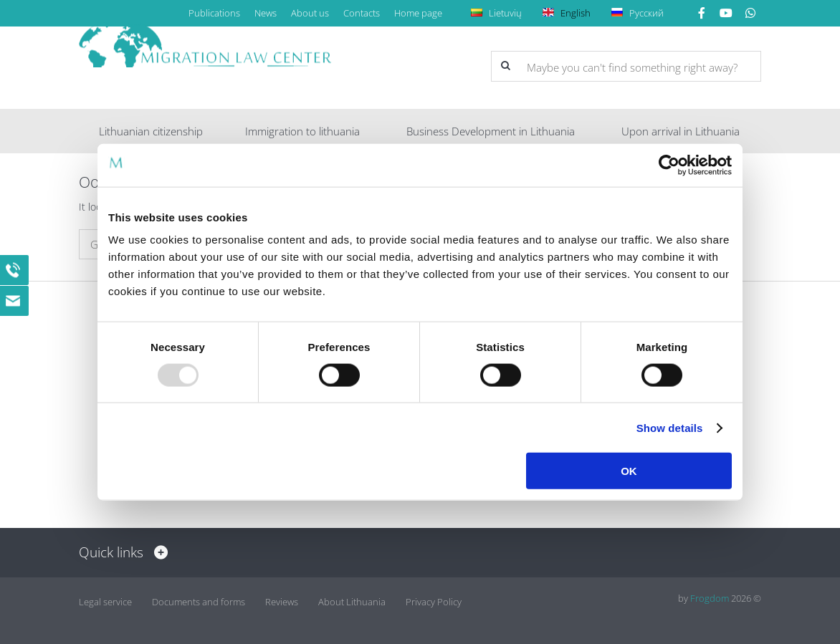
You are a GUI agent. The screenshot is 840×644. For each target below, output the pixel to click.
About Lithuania (352, 598)
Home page (418, 13)
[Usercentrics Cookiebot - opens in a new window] (669, 165)
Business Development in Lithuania (491, 131)
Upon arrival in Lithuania (681, 131)
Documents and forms (199, 598)
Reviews (282, 598)
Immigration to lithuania (302, 131)
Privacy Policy (434, 598)
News (266, 13)
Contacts (362, 13)
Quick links (120, 552)
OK (629, 471)
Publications (214, 13)
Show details (670, 427)
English (569, 13)
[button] (505, 66)
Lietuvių (498, 13)
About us (310, 13)
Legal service (105, 598)
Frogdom (710, 598)
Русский (640, 13)
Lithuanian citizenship (151, 131)
